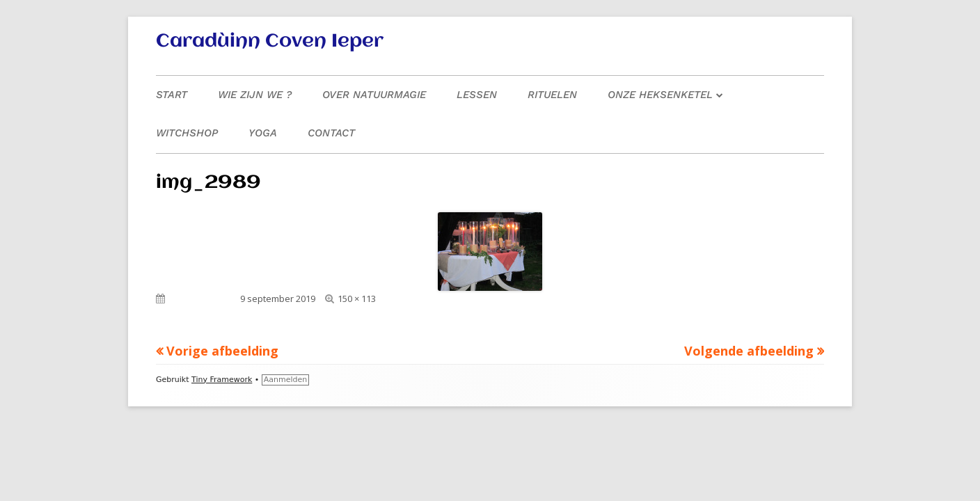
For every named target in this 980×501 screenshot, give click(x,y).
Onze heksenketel (660, 95)
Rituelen (552, 95)
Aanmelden (286, 380)
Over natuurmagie (374, 95)
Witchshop (187, 133)
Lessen (477, 95)
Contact (331, 133)
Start (172, 95)
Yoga (263, 133)
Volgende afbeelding (749, 351)
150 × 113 (357, 299)
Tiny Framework (222, 380)
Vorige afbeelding (222, 351)
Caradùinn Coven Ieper (270, 42)
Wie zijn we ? (255, 95)
